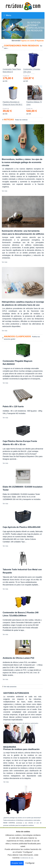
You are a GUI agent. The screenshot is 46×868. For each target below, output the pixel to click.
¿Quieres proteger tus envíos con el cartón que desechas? (22, 818)
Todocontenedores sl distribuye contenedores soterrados (22, 820)
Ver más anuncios (10, 687)
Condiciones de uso (27, 858)
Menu (7, 15)
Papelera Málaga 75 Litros (34, 103)
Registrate (40, 41)
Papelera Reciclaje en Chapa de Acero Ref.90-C (13, 103)
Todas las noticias (21, 120)
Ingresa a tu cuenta (28, 41)
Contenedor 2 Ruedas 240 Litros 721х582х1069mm (32, 71)
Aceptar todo (17, 863)
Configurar (30, 863)
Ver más (5, 191)
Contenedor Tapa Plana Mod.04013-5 (12, 70)
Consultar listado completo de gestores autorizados (22, 723)
